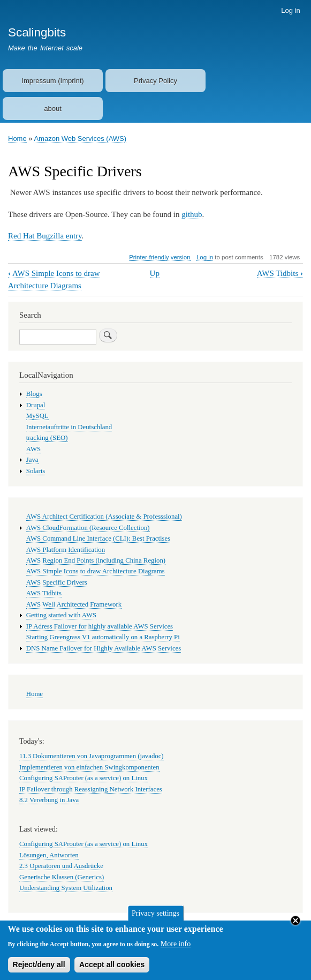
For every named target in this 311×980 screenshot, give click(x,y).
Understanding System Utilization (66, 888)
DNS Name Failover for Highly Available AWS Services (104, 648)
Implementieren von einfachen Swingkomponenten (89, 767)
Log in (290, 10)
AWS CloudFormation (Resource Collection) (88, 528)
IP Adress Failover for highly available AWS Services (100, 626)
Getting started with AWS (61, 615)
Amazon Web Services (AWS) (80, 139)
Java (32, 460)
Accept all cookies (112, 968)
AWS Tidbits (280, 273)
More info (176, 948)
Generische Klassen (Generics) (62, 877)
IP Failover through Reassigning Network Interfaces (91, 789)
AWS (33, 449)
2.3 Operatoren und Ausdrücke (61, 866)
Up (155, 273)
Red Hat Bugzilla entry (45, 236)
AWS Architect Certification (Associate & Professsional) (104, 517)
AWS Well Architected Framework (74, 604)
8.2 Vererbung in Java (49, 800)
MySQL (37, 416)
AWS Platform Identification (66, 550)
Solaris (36, 471)
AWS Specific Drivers (57, 582)
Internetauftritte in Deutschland (69, 427)
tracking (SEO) (47, 438)
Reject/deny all (39, 968)
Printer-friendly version (160, 257)
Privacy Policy (155, 81)
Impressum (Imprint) (52, 81)
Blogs (34, 394)
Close (295, 924)
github (192, 214)
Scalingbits (37, 32)
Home (17, 139)
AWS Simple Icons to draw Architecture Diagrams (96, 571)
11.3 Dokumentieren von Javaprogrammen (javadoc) (92, 756)
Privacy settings (155, 917)
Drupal (36, 405)
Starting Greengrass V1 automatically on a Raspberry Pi (103, 637)
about (53, 109)
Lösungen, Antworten (49, 855)
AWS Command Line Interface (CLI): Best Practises (98, 538)
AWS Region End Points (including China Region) (96, 560)
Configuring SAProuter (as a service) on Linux (84, 778)
